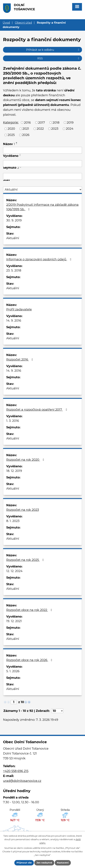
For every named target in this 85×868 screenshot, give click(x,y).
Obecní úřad (23, 23)
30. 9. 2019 (14, 220)
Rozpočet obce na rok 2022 (30, 610)
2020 (11, 129)
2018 (56, 122)
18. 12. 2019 (14, 471)
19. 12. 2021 (14, 621)
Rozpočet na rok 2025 (26, 560)
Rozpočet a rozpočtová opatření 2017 (37, 410)
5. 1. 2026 (13, 671)
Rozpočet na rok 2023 (23, 510)
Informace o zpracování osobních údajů (39, 259)
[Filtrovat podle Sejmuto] (42, 176)
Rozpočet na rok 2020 (26, 460)
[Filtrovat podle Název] (42, 150)
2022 (40, 129)
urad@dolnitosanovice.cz (22, 781)
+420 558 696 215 (16, 771)
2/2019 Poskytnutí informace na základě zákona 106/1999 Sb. (42, 207)
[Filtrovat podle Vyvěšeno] (42, 164)
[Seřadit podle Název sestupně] (17, 144)
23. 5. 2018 (14, 271)
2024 (70, 129)
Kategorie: (11, 122)
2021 (26, 129)
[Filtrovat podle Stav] (42, 190)
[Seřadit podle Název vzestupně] (17, 143)
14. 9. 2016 (14, 321)
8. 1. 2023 (13, 521)
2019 (70, 122)
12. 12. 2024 (14, 571)
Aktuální (13, 238)
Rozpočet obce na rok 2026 (30, 660)
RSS (59, 58)
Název (9, 144)
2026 (26, 135)
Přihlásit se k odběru (53, 50)
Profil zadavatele (19, 309)
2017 (42, 122)
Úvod (6, 23)
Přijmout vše (24, 863)
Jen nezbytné (44, 863)
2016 (27, 122)
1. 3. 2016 (13, 421)
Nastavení (63, 863)
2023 (55, 129)
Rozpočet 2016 (20, 360)
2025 (11, 135)
